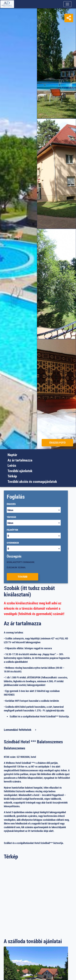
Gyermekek (13, 543)
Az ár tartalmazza (20, 460)
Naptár (12, 455)
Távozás (11, 517)
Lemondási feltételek (18, 730)
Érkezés (11, 504)
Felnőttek (12, 530)
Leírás (12, 465)
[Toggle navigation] (67, 4)
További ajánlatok (20, 471)
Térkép (12, 476)
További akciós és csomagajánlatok (32, 481)
